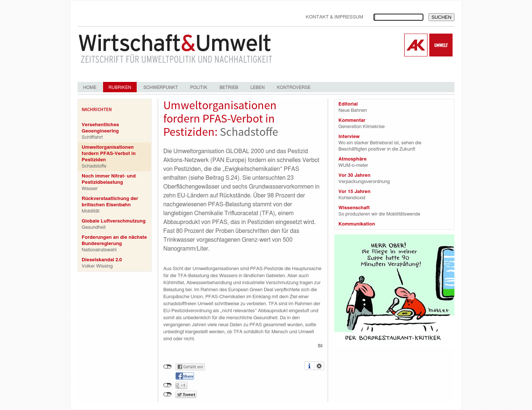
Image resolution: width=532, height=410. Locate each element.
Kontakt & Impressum (334, 17)
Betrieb (229, 87)
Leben (258, 87)
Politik (199, 87)
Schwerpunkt (161, 87)
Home (90, 87)
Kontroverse (294, 87)
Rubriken (120, 87)
